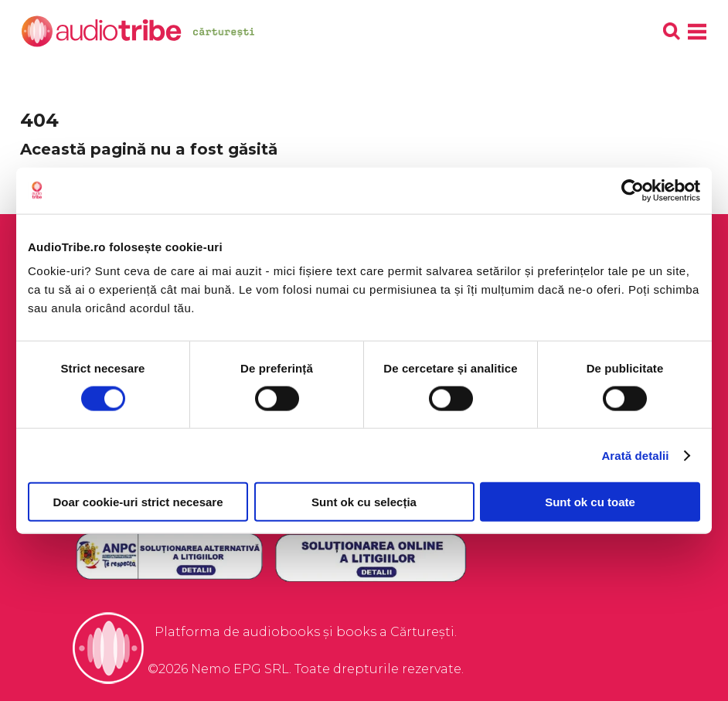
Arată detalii (635, 455)
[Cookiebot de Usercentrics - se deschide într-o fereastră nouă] (633, 190)
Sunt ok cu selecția (364, 502)
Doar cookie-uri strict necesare (138, 502)
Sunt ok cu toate (590, 502)
